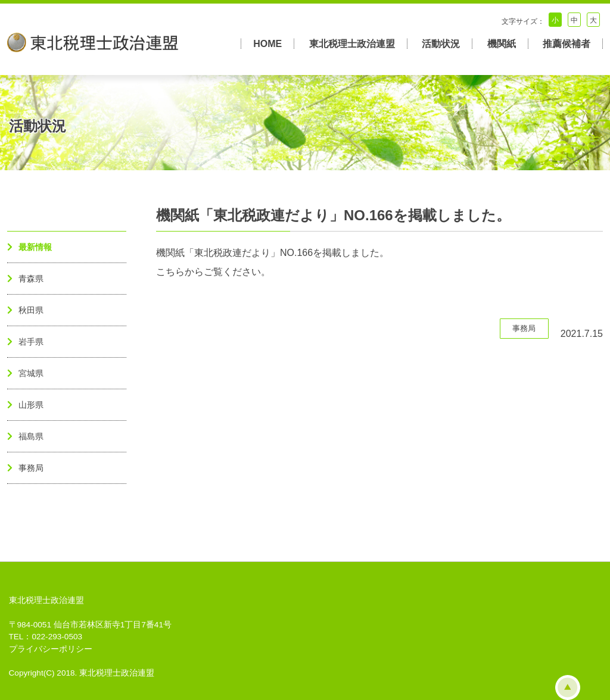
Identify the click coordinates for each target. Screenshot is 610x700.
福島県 (31, 436)
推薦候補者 (567, 44)
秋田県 (31, 310)
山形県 (31, 405)
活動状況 (441, 44)
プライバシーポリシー (51, 649)
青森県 (31, 279)
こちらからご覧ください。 (213, 272)
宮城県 (31, 373)
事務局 (31, 468)
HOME (267, 44)
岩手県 (31, 342)
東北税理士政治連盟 (352, 44)
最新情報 (35, 247)
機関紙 (502, 44)
